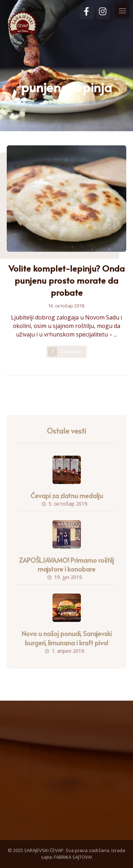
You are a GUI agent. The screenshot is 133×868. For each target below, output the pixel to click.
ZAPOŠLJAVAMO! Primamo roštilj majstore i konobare (66, 564)
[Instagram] (103, 13)
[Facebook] (87, 13)
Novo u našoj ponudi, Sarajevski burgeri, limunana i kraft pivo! (67, 638)
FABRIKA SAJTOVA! (73, 857)
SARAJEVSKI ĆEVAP (44, 850)
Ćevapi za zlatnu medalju (67, 496)
